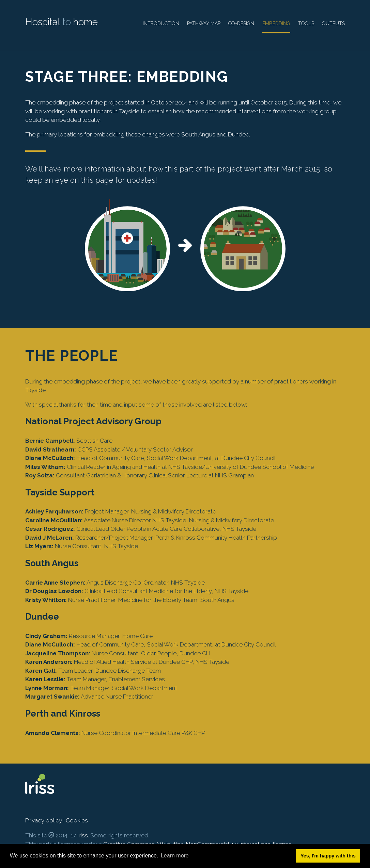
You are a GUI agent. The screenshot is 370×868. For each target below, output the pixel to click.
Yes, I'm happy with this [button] (328, 856)
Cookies (77, 820)
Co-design (241, 23)
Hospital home (61, 22)
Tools (306, 23)
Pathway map (204, 23)
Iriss (83, 835)
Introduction (161, 23)
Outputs (333, 23)
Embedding (276, 23)
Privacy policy (44, 820)
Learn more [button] (175, 856)
